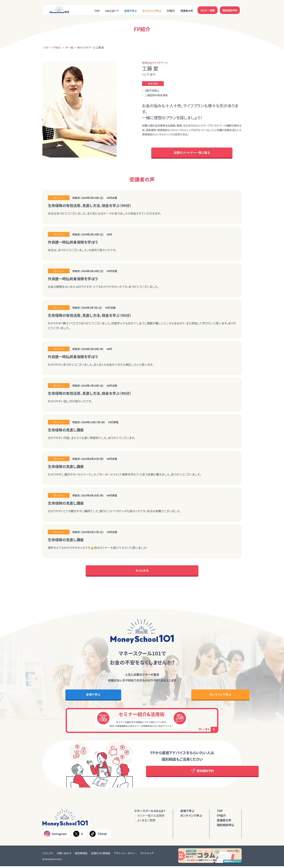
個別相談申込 (225, 826)
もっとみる (142, 571)
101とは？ (110, 10)
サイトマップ (147, 855)
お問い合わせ (64, 855)
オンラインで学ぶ (152, 10)
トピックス (48, 855)
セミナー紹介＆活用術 (151, 817)
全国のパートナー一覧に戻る (192, 153)
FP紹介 (171, 10)
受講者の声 (187, 10)
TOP (97, 10)
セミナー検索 (208, 10)
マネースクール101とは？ (150, 812)
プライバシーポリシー (125, 855)
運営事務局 (81, 855)
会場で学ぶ (130, 10)
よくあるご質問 (146, 822)
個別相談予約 (230, 10)
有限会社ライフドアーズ (155, 63)
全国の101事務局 (101, 855)
